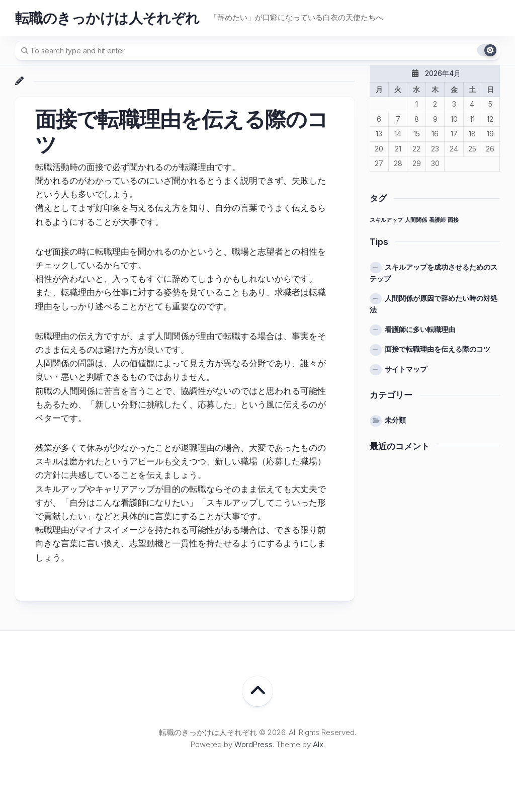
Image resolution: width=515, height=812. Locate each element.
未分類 (395, 420)
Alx (318, 744)
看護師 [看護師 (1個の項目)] (437, 220)
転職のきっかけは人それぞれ (107, 18)
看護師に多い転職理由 (420, 329)
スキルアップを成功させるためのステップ (434, 273)
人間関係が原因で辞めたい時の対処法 (434, 304)
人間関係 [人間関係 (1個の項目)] (416, 220)
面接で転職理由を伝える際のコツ (438, 349)
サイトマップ (406, 369)
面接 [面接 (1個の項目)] (453, 220)
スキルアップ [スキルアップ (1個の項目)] (386, 220)
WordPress (253, 744)
